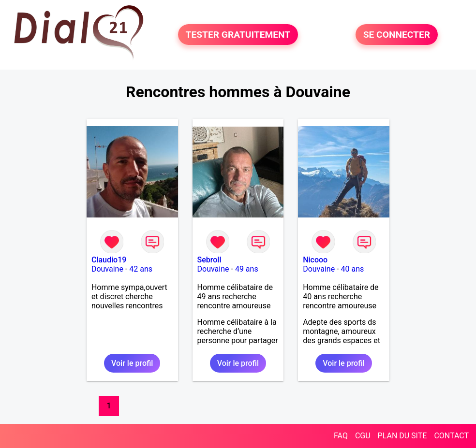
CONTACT (451, 436)
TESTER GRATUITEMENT (238, 35)
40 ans (353, 269)
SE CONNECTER (397, 35)
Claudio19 (109, 260)
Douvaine (107, 269)
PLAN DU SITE (402, 436)
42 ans (141, 269)
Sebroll (209, 260)
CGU (363, 436)
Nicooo (315, 260)
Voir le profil (132, 363)
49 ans (247, 269)
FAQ (341, 436)
